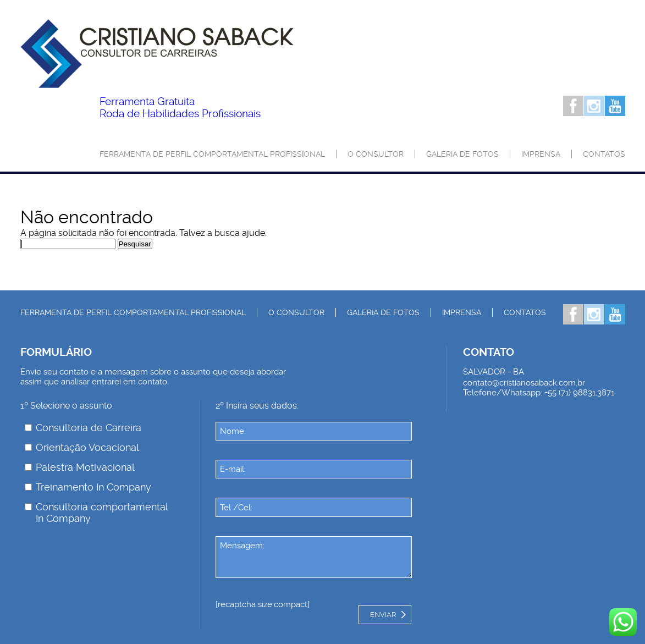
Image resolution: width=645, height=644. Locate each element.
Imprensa (541, 154)
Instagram (594, 106)
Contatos (604, 154)
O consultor (376, 154)
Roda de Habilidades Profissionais (180, 108)
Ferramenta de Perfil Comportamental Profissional (212, 154)
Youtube (615, 106)
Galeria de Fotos (462, 154)
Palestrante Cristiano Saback (157, 54)
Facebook (573, 106)
